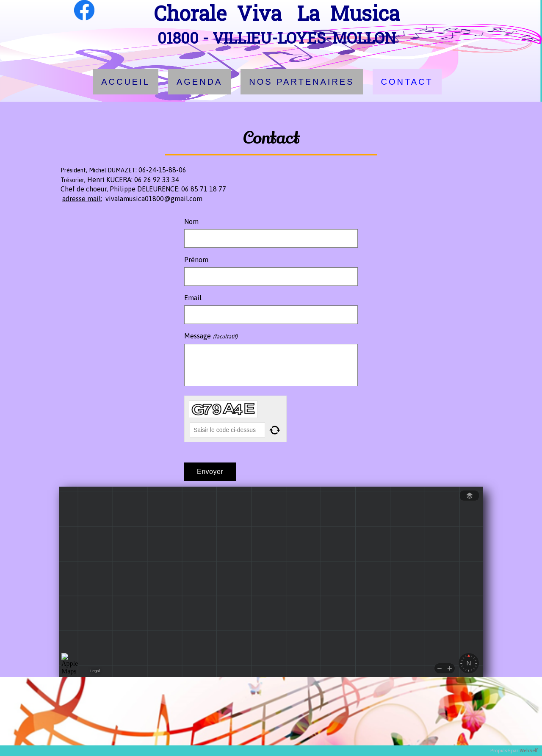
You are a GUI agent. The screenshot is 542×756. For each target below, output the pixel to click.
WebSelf (529, 751)
